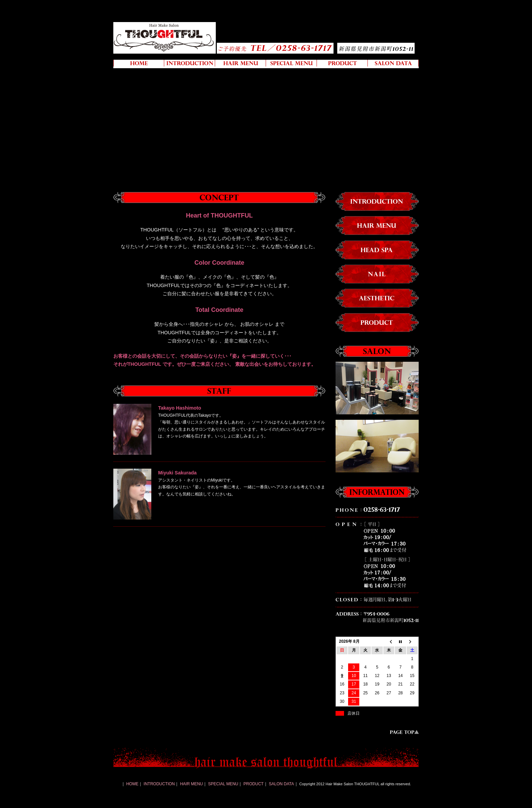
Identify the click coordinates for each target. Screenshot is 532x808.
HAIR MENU (192, 784)
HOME (132, 784)
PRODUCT (254, 784)
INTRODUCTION (159, 784)
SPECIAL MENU (223, 784)
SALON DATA (281, 784)
